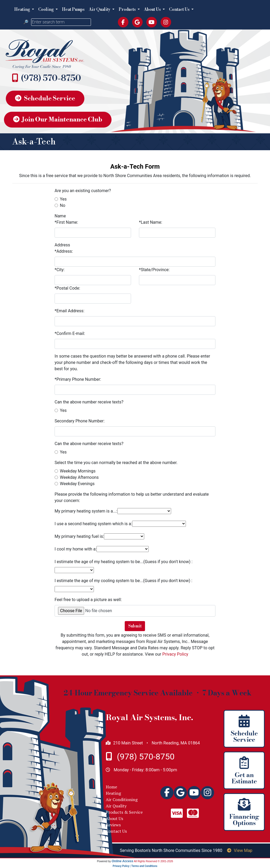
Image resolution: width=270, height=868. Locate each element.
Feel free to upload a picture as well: (88, 600)
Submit (135, 626)
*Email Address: (69, 311)
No (63, 205)
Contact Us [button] (180, 9)
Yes (63, 199)
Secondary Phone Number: (80, 421)
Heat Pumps (73, 9)
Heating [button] (23, 9)
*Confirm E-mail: (70, 333)
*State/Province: (154, 270)
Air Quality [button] (100, 9)
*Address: (64, 251)
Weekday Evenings (77, 484)
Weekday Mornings (78, 471)
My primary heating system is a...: (86, 511)
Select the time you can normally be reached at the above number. (116, 463)
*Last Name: (151, 222)
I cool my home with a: (76, 549)
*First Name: (66, 222)
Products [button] (128, 9)
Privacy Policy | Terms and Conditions (135, 866)
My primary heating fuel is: (79, 536)
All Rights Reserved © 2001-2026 (154, 861)
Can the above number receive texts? (89, 402)
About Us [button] (153, 9)
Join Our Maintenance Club (58, 120)
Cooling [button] (46, 9)
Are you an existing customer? (83, 191)
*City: (60, 270)
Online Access (122, 861)
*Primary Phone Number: (78, 379)
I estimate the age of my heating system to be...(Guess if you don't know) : (124, 562)
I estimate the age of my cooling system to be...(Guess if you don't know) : (123, 581)
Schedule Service (45, 99)
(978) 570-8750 (51, 78)
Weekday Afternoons (79, 477)
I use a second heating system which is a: (93, 524)
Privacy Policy (175, 654)
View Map (240, 850)
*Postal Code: (67, 288)
